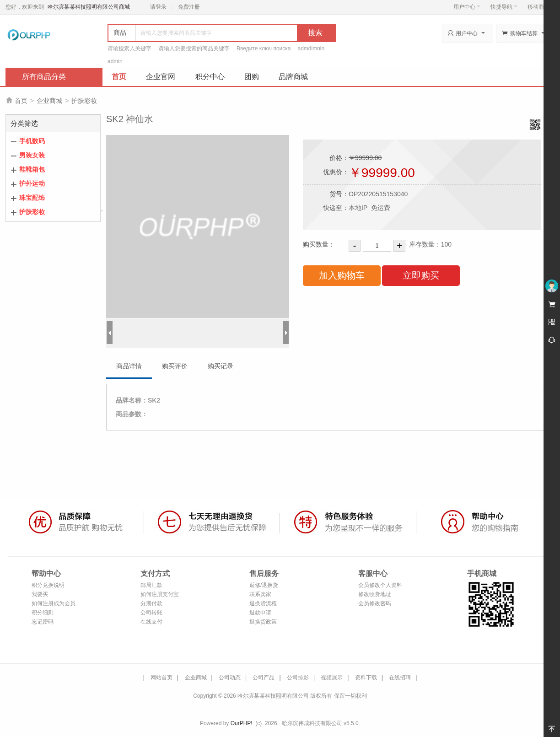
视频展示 (332, 678)
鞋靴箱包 (32, 169)
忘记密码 (43, 622)
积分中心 (210, 77)
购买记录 (221, 366)
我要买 (40, 594)
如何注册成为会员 (54, 603)
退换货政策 (263, 622)
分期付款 (151, 603)
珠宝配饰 (32, 198)
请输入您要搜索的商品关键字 (194, 48)
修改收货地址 (375, 594)
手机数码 (32, 141)
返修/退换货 (264, 585)
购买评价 (175, 366)
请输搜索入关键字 (129, 48)
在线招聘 (400, 678)
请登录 (158, 7)
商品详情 (129, 366)
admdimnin (311, 48)
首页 (119, 77)
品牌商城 (293, 77)
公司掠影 (298, 678)
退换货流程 (263, 603)
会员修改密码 (375, 603)
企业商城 (49, 101)
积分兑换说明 (48, 585)
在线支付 (151, 622)
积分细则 (43, 613)
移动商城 (538, 7)
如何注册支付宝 (160, 594)
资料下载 (366, 678)
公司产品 (264, 678)
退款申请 (260, 613)
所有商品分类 (44, 77)
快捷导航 (504, 7)
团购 (252, 77)
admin (115, 61)
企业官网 (161, 77)
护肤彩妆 (84, 101)
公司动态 (230, 678)
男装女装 (32, 155)
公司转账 (151, 613)
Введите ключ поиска (264, 48)
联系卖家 (260, 594)
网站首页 (162, 678)
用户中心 (467, 7)
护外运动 (32, 183)
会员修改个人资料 (380, 585)
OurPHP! (242, 723)
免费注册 (189, 7)
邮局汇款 (151, 585)
